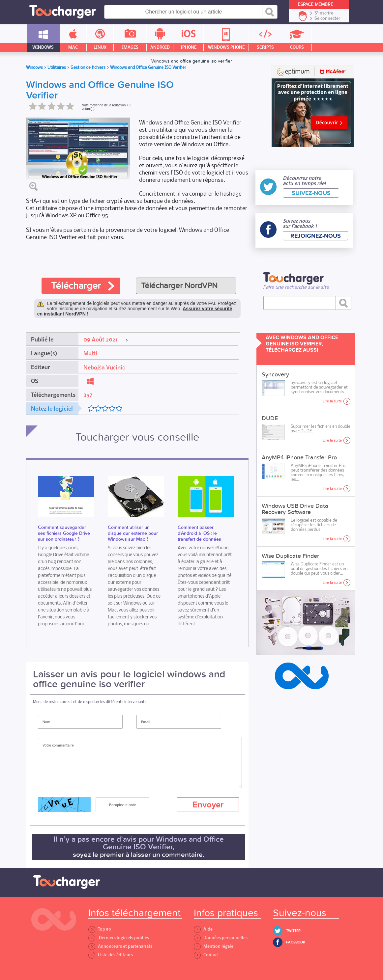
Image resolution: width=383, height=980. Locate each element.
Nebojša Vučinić (104, 367)
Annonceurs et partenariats (120, 946)
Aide (203, 929)
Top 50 (100, 929)
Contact (206, 955)
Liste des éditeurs (111, 955)
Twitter (293, 931)
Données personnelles (221, 938)
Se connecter (327, 18)
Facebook (296, 942)
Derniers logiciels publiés (119, 938)
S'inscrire (324, 13)
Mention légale (214, 946)
